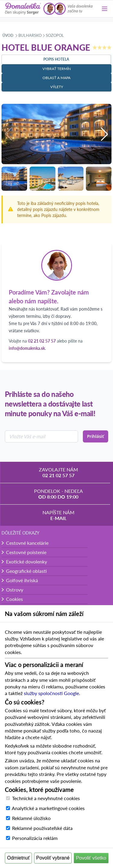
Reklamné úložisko (31, 818)
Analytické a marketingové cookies (48, 808)
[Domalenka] (23, 9)
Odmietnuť (19, 858)
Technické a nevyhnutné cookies (46, 798)
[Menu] (105, 9)
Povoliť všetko (91, 858)
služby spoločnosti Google (51, 693)
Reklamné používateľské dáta (42, 828)
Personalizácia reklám (35, 838)
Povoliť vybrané (53, 858)
